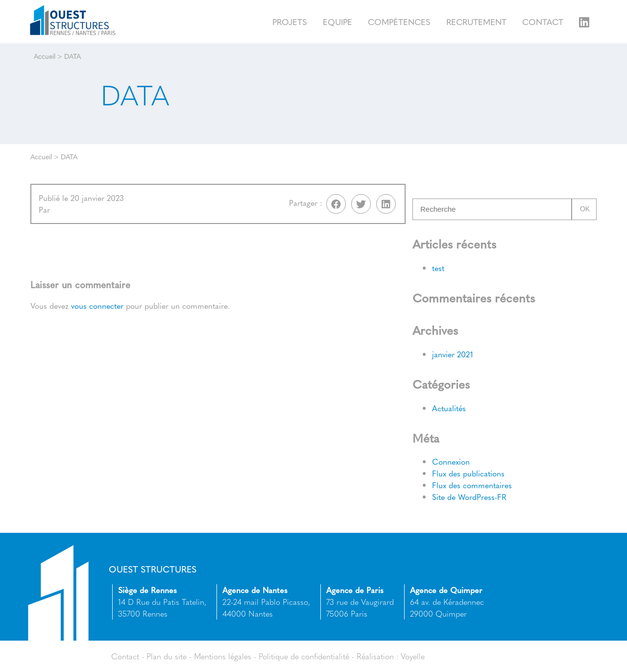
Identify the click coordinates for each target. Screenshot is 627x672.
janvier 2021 (453, 354)
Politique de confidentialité (304, 656)
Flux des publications (468, 474)
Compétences (399, 21)
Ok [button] (585, 209)
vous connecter (97, 306)
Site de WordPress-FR (469, 497)
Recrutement (476, 21)
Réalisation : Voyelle (391, 656)
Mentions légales (223, 656)
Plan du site (167, 656)
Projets (290, 21)
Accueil (45, 56)
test (438, 268)
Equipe (338, 21)
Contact (543, 21)
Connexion (451, 462)
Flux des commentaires (472, 485)
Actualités (449, 408)
